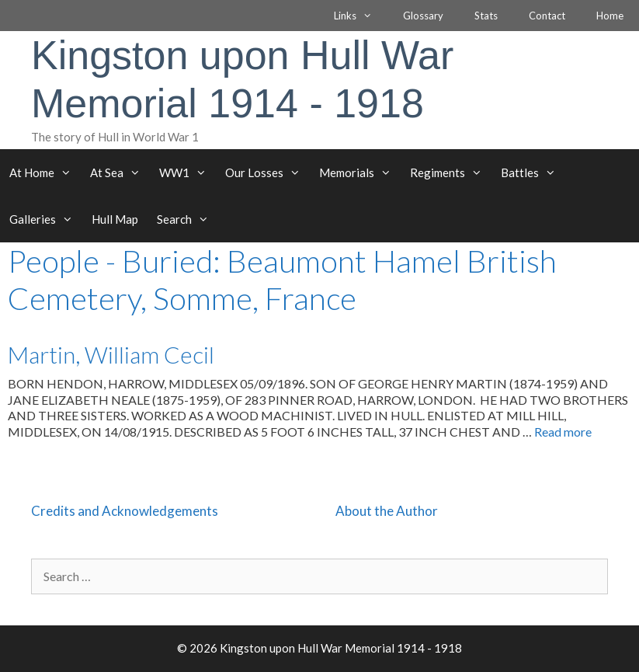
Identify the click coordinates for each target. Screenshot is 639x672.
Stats (486, 16)
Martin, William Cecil (111, 354)
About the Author (387, 511)
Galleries (46, 219)
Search (188, 219)
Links (361, 16)
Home (610, 16)
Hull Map (115, 219)
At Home (45, 172)
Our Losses (267, 172)
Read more (563, 432)
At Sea (120, 172)
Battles (533, 172)
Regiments (451, 172)
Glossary (423, 16)
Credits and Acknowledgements (125, 511)
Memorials (360, 172)
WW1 (188, 172)
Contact (547, 16)
